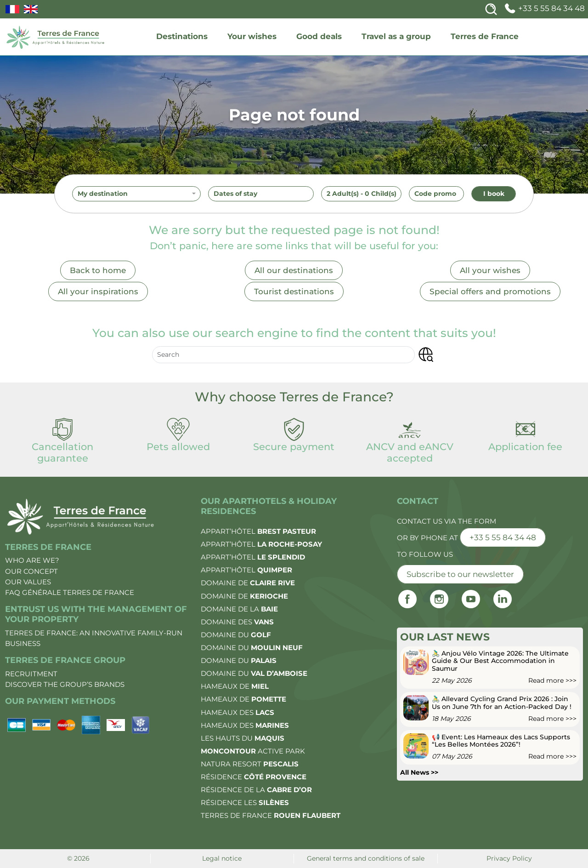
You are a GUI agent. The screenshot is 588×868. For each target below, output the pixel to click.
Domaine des (237, 622)
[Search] (491, 9)
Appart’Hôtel (258, 531)
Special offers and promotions (490, 291)
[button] (426, 355)
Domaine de (248, 583)
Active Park (253, 751)
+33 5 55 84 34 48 (544, 8)
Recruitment (31, 674)
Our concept (31, 571)
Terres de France (485, 36)
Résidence (254, 777)
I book (494, 194)
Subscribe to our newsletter (460, 574)
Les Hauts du (243, 738)
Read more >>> (552, 680)
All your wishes (490, 270)
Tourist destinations (294, 291)
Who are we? (32, 560)
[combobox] (136, 194)
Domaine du (236, 635)
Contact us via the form (447, 521)
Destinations (182, 36)
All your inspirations (98, 291)
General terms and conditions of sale (366, 858)
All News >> (419, 772)
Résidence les (245, 802)
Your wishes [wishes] (252, 36)
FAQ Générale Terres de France (70, 592)
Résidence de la (256, 790)
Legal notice (222, 858)
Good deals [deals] (319, 36)
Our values (28, 582)
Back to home (98, 270)
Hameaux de (235, 686)
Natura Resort (250, 764)
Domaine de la (239, 609)
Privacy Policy (509, 858)
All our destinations (294, 270)
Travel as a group (396, 36)
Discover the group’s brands (65, 684)
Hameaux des (237, 712)
